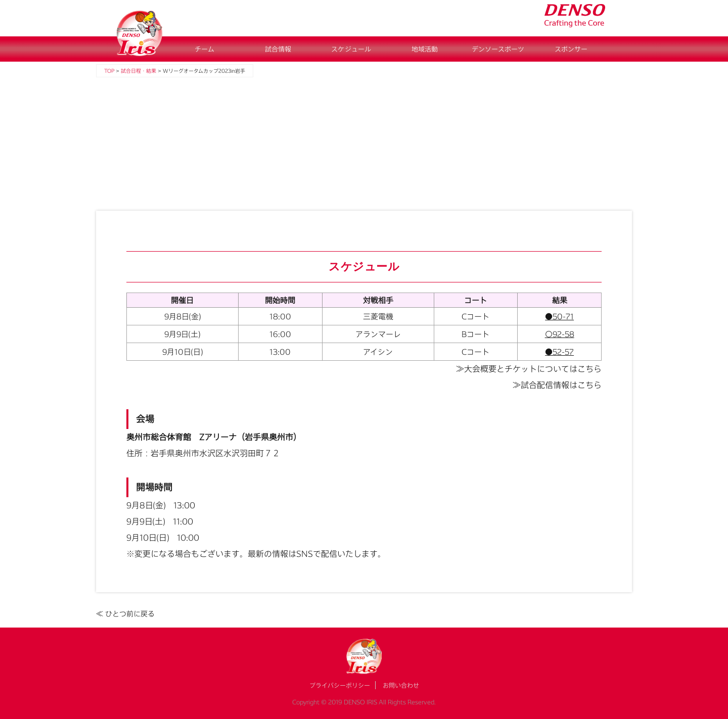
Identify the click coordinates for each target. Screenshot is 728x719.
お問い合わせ (401, 685)
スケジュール (351, 49)
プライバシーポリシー (340, 685)
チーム (204, 49)
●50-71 (559, 316)
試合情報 (278, 49)
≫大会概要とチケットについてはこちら (529, 369)
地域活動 (425, 49)
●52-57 (559, 352)
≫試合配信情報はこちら (557, 385)
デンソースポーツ (498, 49)
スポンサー (571, 49)
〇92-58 (560, 334)
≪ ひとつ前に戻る (125, 614)
